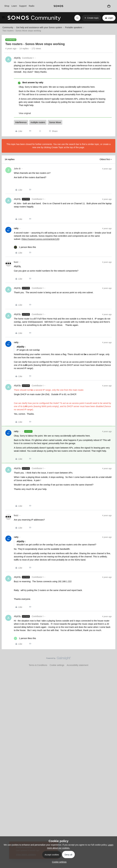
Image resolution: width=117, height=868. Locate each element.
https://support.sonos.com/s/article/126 (40, 239)
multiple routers (38, 122)
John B (17, 169)
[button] (3, 18)
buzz (16, 262)
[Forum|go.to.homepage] (34, 18)
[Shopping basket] (109, 6)
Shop (7, 6)
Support (23, 6)
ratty (16, 228)
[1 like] (25, 247)
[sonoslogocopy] (58, 6)
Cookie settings (57, 665)
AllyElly (17, 58)
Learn (14, 6)
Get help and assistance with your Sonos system (39, 27)
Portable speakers (74, 27)
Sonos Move (55, 122)
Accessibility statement (78, 665)
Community (8, 27)
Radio (32, 6)
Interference (21, 122)
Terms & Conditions (38, 665)
